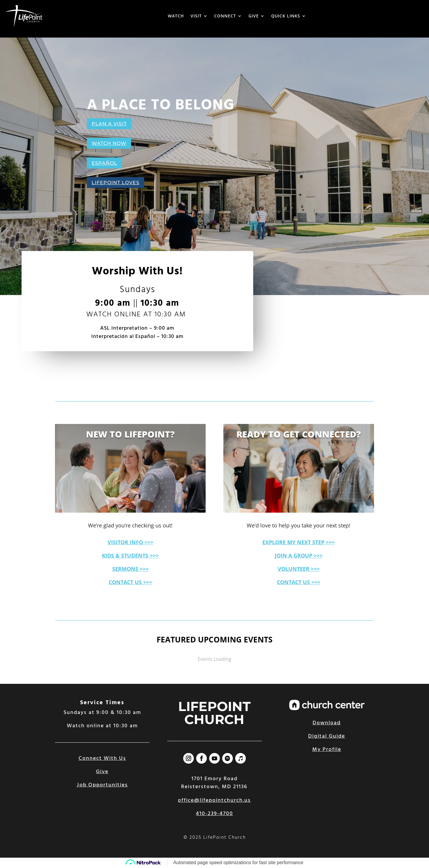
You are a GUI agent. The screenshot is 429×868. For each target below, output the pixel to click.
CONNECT (225, 16)
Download (327, 723)
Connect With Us (102, 758)
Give (102, 772)
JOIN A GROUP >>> (299, 556)
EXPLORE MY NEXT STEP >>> (299, 542)
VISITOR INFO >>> (130, 542)
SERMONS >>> (130, 569)
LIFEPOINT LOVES (116, 183)
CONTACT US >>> (130, 582)
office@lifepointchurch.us (214, 800)
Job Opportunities (102, 785)
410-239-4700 (214, 814)
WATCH (176, 16)
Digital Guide (327, 736)
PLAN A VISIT (109, 124)
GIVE (254, 16)
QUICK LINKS (286, 16)
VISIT (196, 16)
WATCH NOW (109, 143)
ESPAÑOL (104, 163)
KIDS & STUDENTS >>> (130, 556)
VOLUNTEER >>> (299, 569)
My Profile (327, 750)
